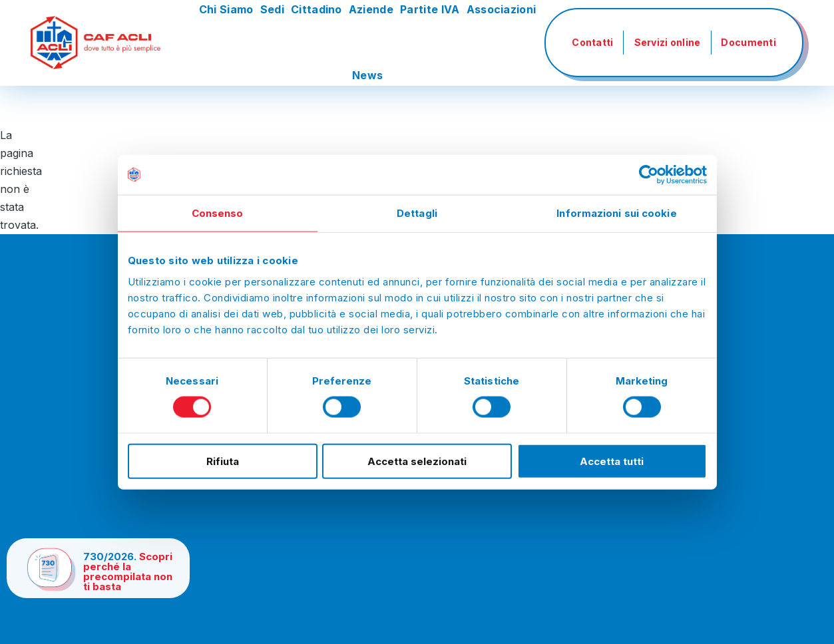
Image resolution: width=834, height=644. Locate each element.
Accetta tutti (612, 461)
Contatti (592, 42)
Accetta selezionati (417, 461)
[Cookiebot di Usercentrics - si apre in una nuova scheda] (649, 175)
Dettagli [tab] (417, 213)
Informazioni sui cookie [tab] (616, 213)
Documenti (748, 42)
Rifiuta (223, 461)
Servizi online (668, 42)
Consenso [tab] (218, 213)
